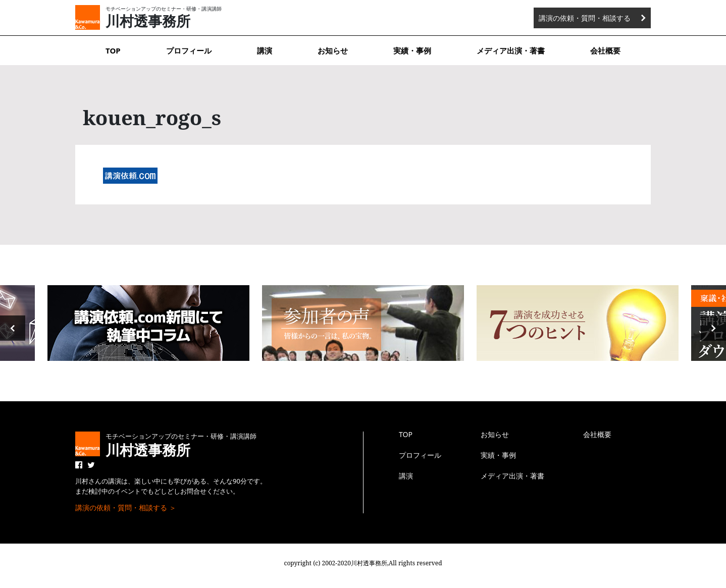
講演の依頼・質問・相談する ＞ (126, 507)
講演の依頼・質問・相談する (585, 18)
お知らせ (333, 50)
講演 (265, 50)
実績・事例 (412, 50)
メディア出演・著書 (511, 50)
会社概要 (605, 50)
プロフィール (189, 50)
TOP (113, 50)
